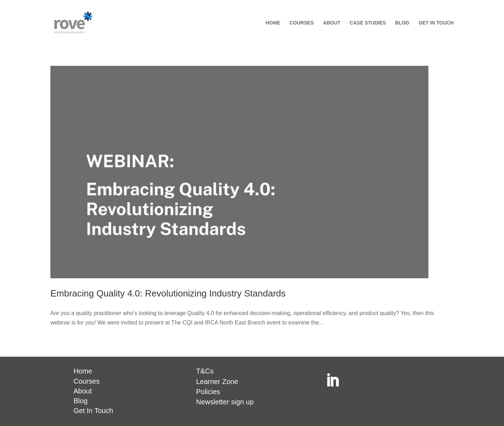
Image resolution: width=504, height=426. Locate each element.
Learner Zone (217, 382)
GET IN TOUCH (436, 23)
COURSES (302, 23)
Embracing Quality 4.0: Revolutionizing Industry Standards (168, 293)
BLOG (402, 23)
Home (83, 371)
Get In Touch (93, 411)
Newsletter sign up (225, 402)
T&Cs (205, 371)
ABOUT (332, 23)
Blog (80, 401)
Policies (208, 392)
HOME (273, 23)
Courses (86, 381)
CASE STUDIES (368, 23)
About (83, 391)
